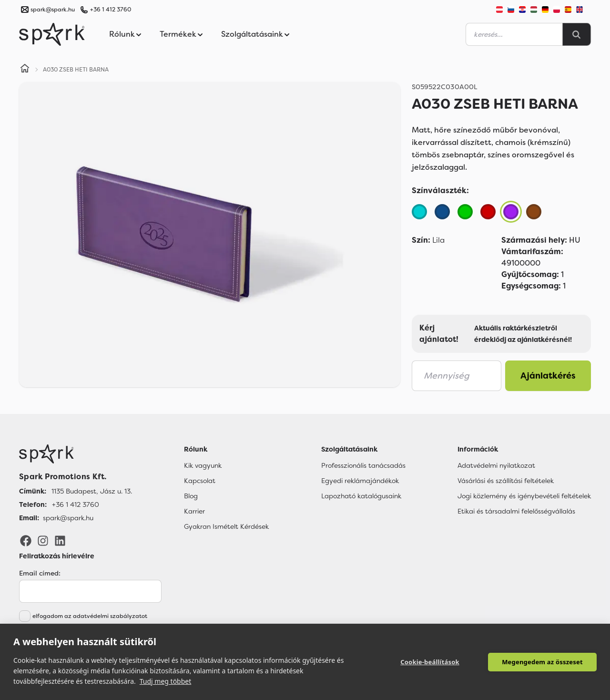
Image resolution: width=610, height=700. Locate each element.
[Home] (25, 70)
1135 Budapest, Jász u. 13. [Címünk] (92, 491)
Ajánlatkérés (548, 376)
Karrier (194, 511)
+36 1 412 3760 (111, 10)
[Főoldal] (76, 454)
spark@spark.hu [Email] (68, 518)
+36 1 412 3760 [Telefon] (76, 504)
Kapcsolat (200, 481)
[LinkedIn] (60, 540)
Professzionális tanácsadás (363, 465)
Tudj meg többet (166, 681)
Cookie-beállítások (430, 662)
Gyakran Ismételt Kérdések (226, 526)
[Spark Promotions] (52, 34)
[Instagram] (43, 540)
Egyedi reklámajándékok (360, 481)
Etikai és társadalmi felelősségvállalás (516, 511)
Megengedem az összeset (542, 662)
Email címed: (40, 573)
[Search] (577, 34)
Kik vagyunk (203, 465)
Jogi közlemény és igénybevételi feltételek (524, 496)
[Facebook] (26, 540)
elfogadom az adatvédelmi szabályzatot (90, 616)
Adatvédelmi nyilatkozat (496, 465)
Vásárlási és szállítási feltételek (506, 481)
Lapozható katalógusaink (361, 496)
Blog (191, 496)
